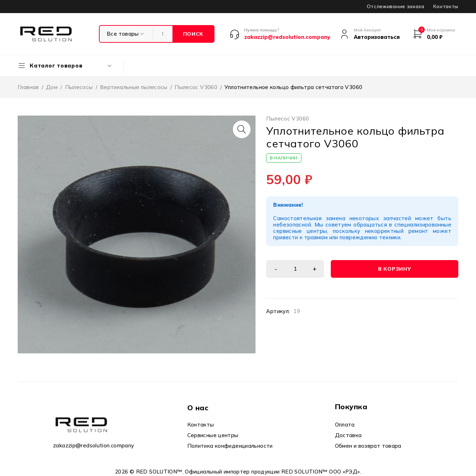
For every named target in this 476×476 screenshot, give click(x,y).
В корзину (395, 269)
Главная (28, 87)
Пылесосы (79, 87)
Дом (52, 87)
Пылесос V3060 (196, 87)
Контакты (446, 6)
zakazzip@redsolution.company (94, 445)
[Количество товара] (295, 269)
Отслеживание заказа (396, 6)
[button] (242, 129)
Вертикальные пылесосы (134, 87)
